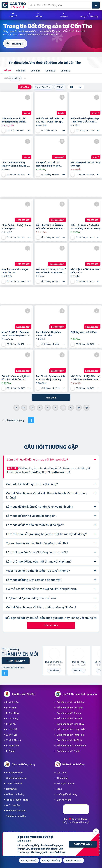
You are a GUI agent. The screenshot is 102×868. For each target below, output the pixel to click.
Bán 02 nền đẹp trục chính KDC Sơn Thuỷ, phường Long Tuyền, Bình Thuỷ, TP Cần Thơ (50, 378)
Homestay (12, 789)
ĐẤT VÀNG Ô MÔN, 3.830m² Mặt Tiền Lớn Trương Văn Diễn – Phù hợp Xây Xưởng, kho (51, 271)
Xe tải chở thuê (14, 783)
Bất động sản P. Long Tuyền (71, 729)
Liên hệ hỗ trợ (64, 800)
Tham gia (17, 43)
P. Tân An (11, 724)
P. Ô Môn (11, 751)
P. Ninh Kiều (12, 702)
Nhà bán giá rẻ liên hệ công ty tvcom (86, 164)
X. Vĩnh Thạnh (14, 740)
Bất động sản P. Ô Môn (69, 751)
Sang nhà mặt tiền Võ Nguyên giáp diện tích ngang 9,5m (48, 164)
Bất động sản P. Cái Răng (70, 707)
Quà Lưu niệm (13, 805)
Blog (59, 789)
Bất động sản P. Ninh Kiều (70, 702)
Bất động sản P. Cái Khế (69, 718)
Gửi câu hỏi (51, 625)
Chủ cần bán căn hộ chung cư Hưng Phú (16, 227)
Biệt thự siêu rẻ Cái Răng (84, 332)
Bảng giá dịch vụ (66, 783)
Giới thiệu (62, 772)
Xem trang (54, 670)
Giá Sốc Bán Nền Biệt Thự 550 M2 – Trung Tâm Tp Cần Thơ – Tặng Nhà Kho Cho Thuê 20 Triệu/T (50, 120)
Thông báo (63, 778)
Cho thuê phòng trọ (16, 778)
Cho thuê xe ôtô (14, 772)
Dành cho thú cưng (16, 810)
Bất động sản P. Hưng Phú (70, 735)
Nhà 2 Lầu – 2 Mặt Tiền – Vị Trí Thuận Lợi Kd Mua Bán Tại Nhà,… (85, 378)
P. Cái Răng (12, 718)
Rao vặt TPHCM (74, 860)
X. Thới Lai (12, 735)
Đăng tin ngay (83, 844)
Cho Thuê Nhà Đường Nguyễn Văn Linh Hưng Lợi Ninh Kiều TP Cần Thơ (16, 164)
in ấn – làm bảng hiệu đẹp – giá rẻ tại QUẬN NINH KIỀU (85, 120)
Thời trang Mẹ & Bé (16, 816)
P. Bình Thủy (13, 713)
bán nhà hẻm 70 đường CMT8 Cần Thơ (49, 334)
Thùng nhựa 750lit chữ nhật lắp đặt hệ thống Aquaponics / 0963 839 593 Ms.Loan (14, 120)
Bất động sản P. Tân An (69, 713)
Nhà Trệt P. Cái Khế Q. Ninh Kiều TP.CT (85, 271)
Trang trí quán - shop (17, 800)
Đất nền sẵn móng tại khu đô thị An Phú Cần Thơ (15, 378)
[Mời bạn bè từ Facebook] (5, 673)
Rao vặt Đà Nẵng (51, 860)
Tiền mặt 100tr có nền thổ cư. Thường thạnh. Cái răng (86, 227)
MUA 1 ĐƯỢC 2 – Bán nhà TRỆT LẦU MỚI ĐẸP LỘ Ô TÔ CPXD (16, 334)
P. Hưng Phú (12, 745)
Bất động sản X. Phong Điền (71, 745)
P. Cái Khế (11, 729)
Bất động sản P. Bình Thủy (71, 724)
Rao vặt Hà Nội (29, 860)
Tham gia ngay (16, 661)
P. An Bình (11, 707)
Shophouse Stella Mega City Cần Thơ (15, 271)
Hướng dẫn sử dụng (67, 794)
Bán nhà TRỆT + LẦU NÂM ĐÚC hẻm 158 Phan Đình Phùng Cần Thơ (50, 227)
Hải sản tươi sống (15, 794)
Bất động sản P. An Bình (69, 740)
